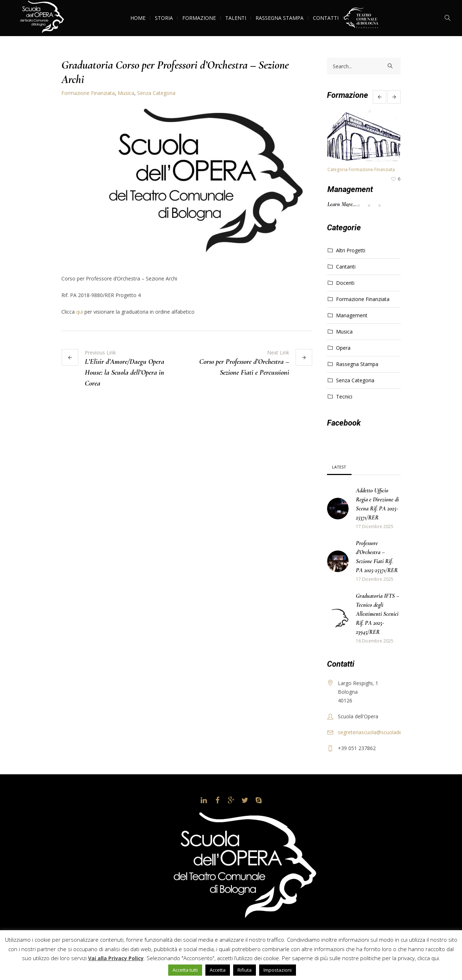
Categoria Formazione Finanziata (361, 169)
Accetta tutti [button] (185, 970)
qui (80, 312)
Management (350, 189)
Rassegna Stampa (357, 364)
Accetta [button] (218, 970)
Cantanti (346, 267)
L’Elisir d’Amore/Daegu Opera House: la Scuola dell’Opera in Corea (125, 373)
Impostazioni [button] (278, 970)
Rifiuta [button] (245, 970)
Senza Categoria (156, 93)
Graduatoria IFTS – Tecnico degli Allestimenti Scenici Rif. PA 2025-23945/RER (378, 614)
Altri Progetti (351, 250)
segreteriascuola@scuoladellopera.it (380, 732)
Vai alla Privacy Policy (116, 958)
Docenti (345, 283)
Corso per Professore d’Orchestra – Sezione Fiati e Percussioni (244, 367)
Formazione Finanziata (88, 93)
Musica (126, 93)
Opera (343, 348)
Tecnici (344, 397)
